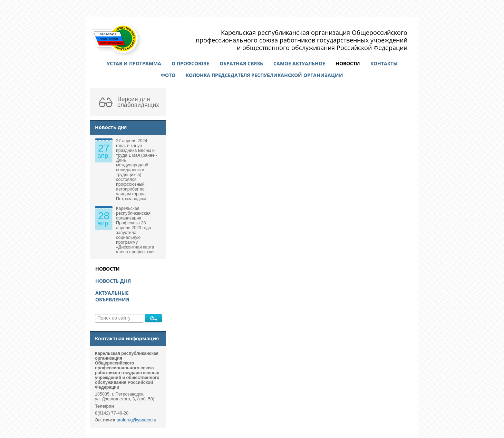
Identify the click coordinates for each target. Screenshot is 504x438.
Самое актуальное (299, 63)
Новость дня (113, 281)
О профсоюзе (190, 63)
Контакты (384, 63)
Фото (168, 75)
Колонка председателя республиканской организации (264, 75)
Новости (348, 63)
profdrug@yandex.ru (137, 420)
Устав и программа (134, 63)
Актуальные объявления (112, 296)
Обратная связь (241, 63)
